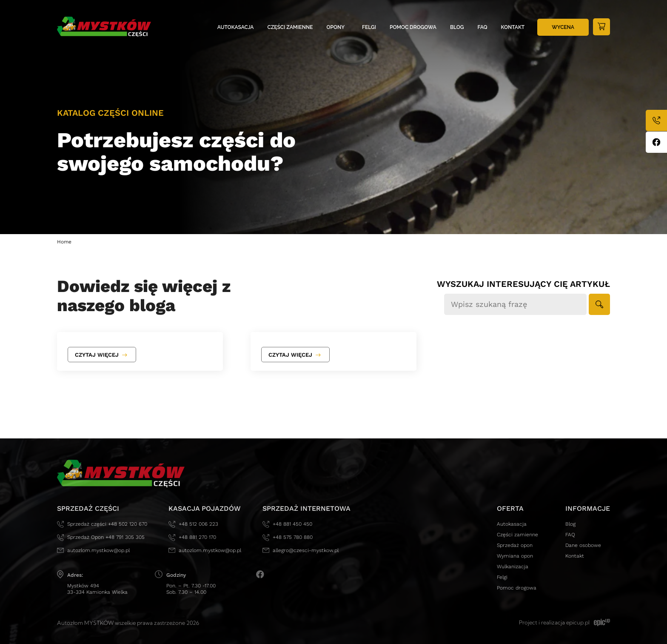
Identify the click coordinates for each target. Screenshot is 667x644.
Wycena (563, 27)
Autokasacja (236, 27)
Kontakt (513, 27)
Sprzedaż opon (515, 545)
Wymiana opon (515, 556)
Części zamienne (290, 27)
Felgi (369, 27)
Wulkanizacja (513, 567)
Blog (457, 27)
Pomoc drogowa (413, 27)
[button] (599, 304)
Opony (336, 27)
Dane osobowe (583, 545)
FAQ (483, 27)
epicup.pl (578, 622)
